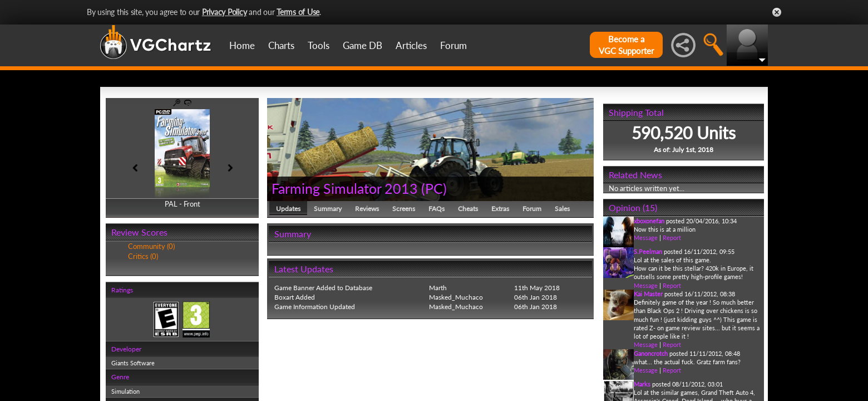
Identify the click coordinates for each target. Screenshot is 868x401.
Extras (500, 209)
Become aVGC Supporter (626, 45)
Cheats (468, 209)
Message (646, 238)
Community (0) (151, 246)
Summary (328, 209)
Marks (642, 384)
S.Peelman (648, 251)
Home (242, 45)
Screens (404, 209)
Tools (319, 45)
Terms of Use (298, 12)
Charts (281, 45)
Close (777, 12)
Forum (453, 45)
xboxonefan (649, 221)
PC (434, 188)
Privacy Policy (225, 12)
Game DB (363, 45)
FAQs (437, 209)
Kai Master (648, 294)
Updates (288, 209)
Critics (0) (143, 256)
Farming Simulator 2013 (345, 188)
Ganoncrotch (651, 353)
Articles (411, 45)
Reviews (367, 209)
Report (672, 238)
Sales (562, 209)
